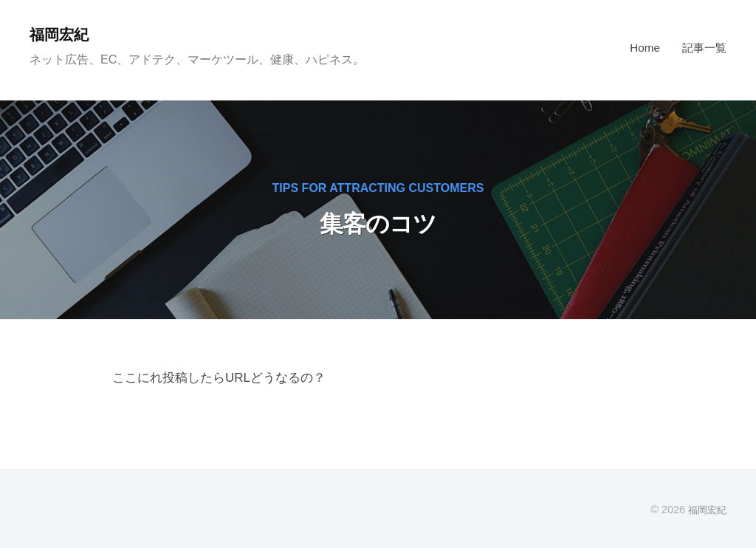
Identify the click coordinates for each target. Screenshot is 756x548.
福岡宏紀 (62, 34)
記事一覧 (704, 48)
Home (645, 48)
